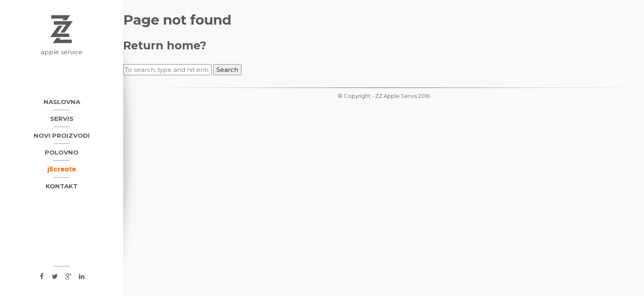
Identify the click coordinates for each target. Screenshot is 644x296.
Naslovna (62, 102)
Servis (62, 119)
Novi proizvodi (62, 135)
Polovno (62, 152)
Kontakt (62, 186)
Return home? (165, 45)
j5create (62, 169)
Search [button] (227, 70)
